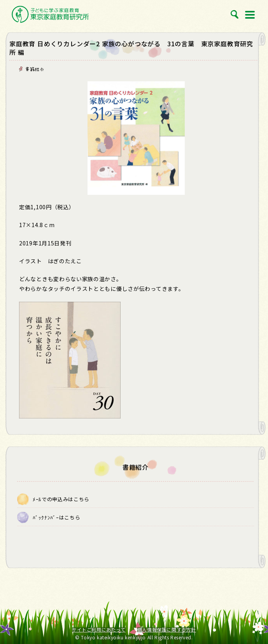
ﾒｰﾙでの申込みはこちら (61, 499)
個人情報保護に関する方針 (167, 630)
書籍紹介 (35, 69)
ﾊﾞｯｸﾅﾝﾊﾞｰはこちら (56, 517)
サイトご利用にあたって (99, 630)
